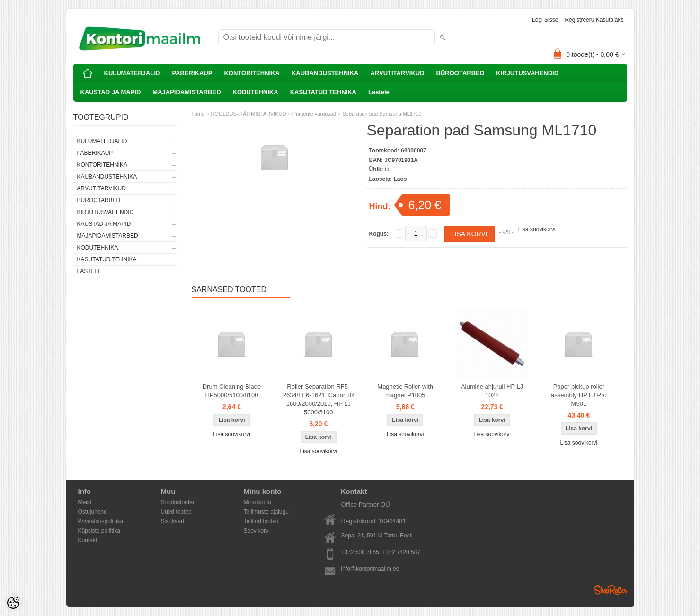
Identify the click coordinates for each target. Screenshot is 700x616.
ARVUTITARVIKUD (397, 73)
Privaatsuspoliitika (101, 521)
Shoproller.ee (611, 590)
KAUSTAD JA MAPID (111, 92)
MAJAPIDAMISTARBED (186, 92)
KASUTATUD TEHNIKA (323, 92)
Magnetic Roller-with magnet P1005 (405, 391)
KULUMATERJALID (132, 73)
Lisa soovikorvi (537, 229)
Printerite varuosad (314, 114)
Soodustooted (178, 502)
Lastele (379, 92)
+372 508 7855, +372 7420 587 (381, 552)
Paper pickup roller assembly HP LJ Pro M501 (579, 395)
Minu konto (258, 502)
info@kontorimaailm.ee (370, 569)
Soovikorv (256, 531)
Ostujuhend (93, 512)
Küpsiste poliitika (99, 531)
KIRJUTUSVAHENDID (527, 73)
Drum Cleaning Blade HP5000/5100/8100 (232, 391)
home (198, 114)
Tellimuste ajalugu (266, 512)
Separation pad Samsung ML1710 (382, 114)
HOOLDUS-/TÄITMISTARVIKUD (248, 114)
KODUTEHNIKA (256, 92)
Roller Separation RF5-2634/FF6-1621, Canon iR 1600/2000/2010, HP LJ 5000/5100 (319, 399)
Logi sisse (545, 20)
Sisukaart (173, 521)
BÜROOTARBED (461, 73)
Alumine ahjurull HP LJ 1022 (492, 391)
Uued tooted (176, 512)
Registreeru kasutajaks (594, 20)
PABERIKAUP (192, 73)
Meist (85, 502)
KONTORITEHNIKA (252, 73)
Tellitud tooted (261, 521)
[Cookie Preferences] (13, 603)
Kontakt (88, 540)
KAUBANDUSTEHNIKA (325, 73)
